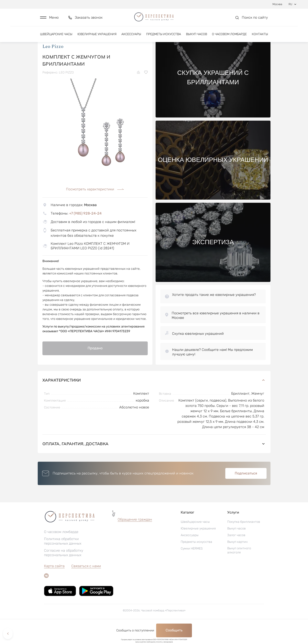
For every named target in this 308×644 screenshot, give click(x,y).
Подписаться (246, 493)
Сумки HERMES (192, 568)
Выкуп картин (237, 562)
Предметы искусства (164, 37)
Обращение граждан (135, 539)
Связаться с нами (86, 586)
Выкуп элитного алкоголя (239, 570)
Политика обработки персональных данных (63, 561)
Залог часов (236, 555)
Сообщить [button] (174, 630)
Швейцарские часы (56, 37)
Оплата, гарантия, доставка (154, 464)
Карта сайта (54, 586)
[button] (49, 19)
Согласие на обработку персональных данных (64, 573)
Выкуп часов (197, 37)
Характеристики (154, 400)
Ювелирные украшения (97, 37)
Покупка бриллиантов (244, 542)
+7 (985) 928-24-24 (85, 233)
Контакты (260, 37)
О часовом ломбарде (229, 37)
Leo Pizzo (53, 67)
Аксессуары (131, 37)
